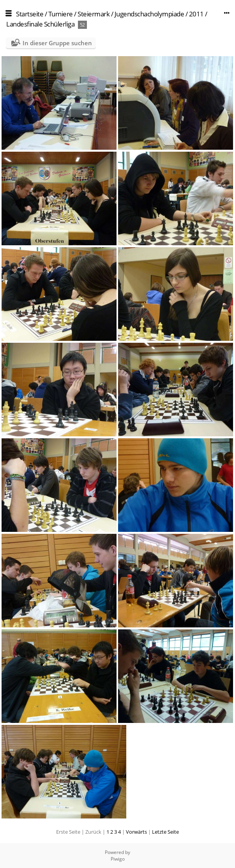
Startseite (30, 14)
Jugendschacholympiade (149, 14)
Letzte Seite (165, 832)
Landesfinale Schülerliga (40, 24)
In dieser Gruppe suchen (57, 43)
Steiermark (94, 14)
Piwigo (118, 859)
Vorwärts (136, 832)
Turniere (61, 14)
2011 (196, 14)
